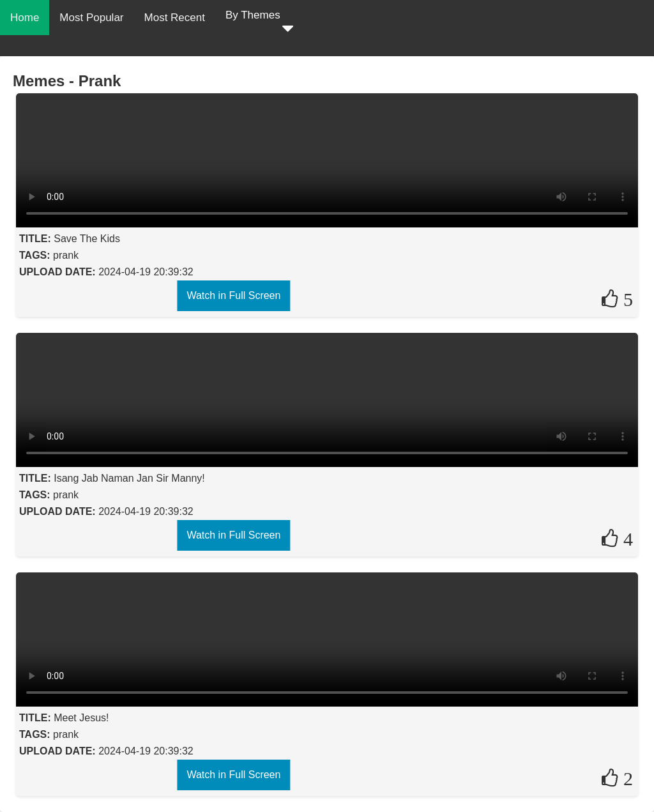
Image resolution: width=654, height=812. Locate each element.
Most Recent (175, 18)
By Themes (259, 23)
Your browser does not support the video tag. (327, 160)
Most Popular (91, 18)
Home (25, 18)
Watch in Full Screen (233, 295)
